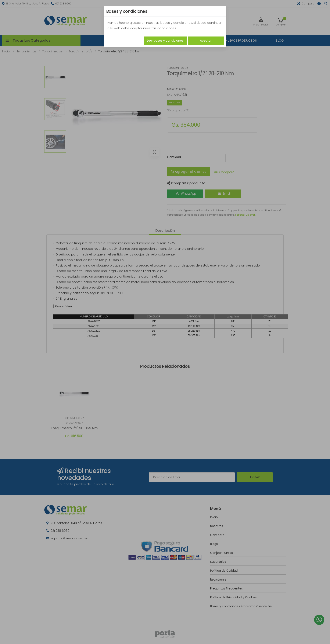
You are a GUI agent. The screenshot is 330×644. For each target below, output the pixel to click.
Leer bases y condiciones (165, 41)
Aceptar (206, 41)
